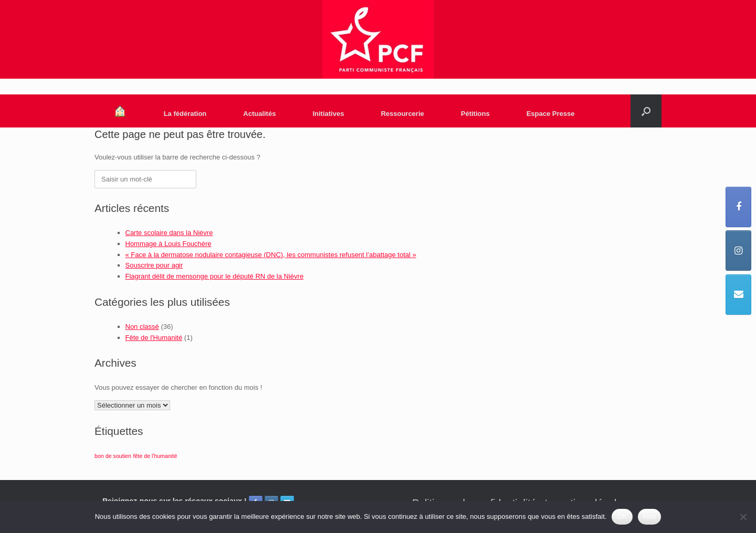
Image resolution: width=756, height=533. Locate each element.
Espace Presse (551, 114)
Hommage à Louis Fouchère (169, 244)
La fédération (185, 114)
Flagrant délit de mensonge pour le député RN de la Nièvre (215, 276)
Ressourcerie (402, 114)
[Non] (743, 517)
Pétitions (475, 114)
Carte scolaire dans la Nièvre (169, 233)
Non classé (142, 327)
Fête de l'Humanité (154, 338)
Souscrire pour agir (154, 265)
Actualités (259, 114)
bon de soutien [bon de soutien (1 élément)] (113, 456)
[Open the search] (646, 111)
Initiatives (328, 114)
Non (650, 516)
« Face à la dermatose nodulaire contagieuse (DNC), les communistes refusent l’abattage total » (271, 255)
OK (622, 516)
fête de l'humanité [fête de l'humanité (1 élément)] (155, 456)
